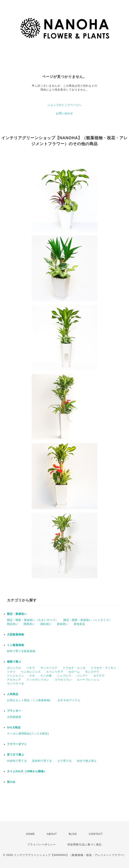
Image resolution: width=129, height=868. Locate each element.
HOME (31, 834)
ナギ (32, 676)
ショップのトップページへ (64, 105)
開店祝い (13, 624)
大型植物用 (14, 717)
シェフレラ (64, 676)
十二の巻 (46, 676)
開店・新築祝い (17, 614)
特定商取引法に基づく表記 (85, 845)
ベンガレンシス (31, 672)
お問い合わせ (64, 113)
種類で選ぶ (14, 662)
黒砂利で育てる (42, 761)
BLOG (73, 834)
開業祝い (29, 624)
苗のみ (11, 782)
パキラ (31, 668)
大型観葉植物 (16, 635)
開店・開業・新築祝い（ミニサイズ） (88, 620)
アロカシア (14, 680)
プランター (14, 711)
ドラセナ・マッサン (104, 668)
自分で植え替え (87, 761)
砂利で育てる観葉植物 (21, 651)
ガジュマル (14, 668)
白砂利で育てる (17, 761)
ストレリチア (55, 672)
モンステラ (92, 672)
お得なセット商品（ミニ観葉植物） (30, 700)
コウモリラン (63, 680)
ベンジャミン (16, 676)
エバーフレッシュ (88, 680)
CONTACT (96, 834)
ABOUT (52, 834)
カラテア (99, 676)
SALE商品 (14, 727)
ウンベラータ (16, 684)
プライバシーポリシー (42, 845)
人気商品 (13, 694)
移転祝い (46, 624)
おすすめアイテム (69, 700)
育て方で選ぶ (16, 755)
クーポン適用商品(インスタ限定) (28, 734)
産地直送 (79, 624)
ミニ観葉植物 (16, 645)
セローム (74, 672)
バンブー (82, 676)
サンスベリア (49, 668)
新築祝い (63, 624)
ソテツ (11, 672)
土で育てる (65, 761)
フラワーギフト (17, 744)
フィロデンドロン (38, 680)
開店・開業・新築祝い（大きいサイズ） (33, 620)
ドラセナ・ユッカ (74, 668)
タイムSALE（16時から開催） (27, 771)
